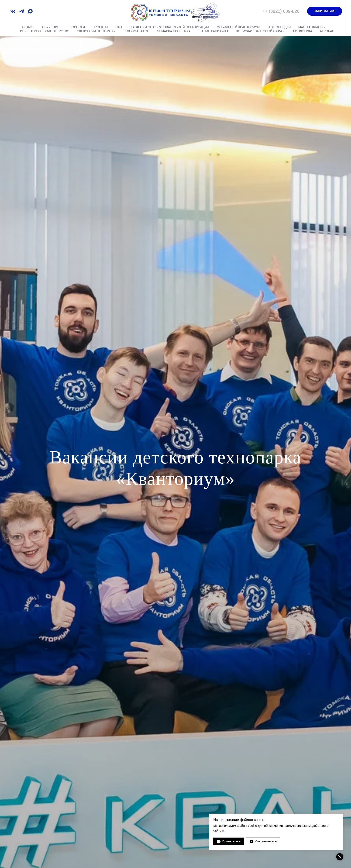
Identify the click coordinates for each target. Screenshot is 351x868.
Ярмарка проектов (173, 31)
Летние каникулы (213, 31)
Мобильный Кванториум (238, 27)
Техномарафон (136, 31)
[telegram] (22, 11)
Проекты (100, 27)
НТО (119, 27)
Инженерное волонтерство (45, 31)
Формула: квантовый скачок (260, 31)
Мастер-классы (312, 27)
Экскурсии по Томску (96, 31)
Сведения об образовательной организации (169, 27)
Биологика (303, 31)
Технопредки (279, 27)
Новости (77, 27)
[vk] (13, 11)
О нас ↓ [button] (28, 27)
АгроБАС (327, 31)
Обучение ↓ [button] (52, 27)
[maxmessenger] (30, 11)
